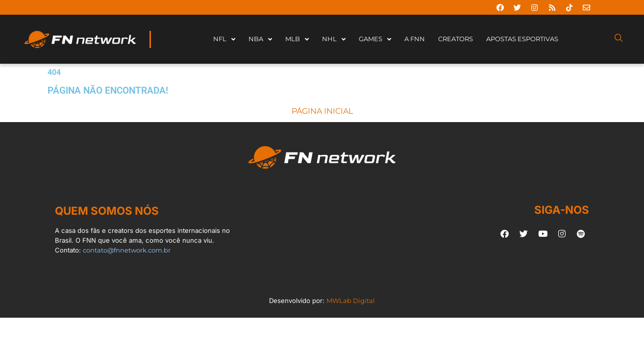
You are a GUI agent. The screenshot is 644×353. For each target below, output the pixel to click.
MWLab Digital (351, 301)
